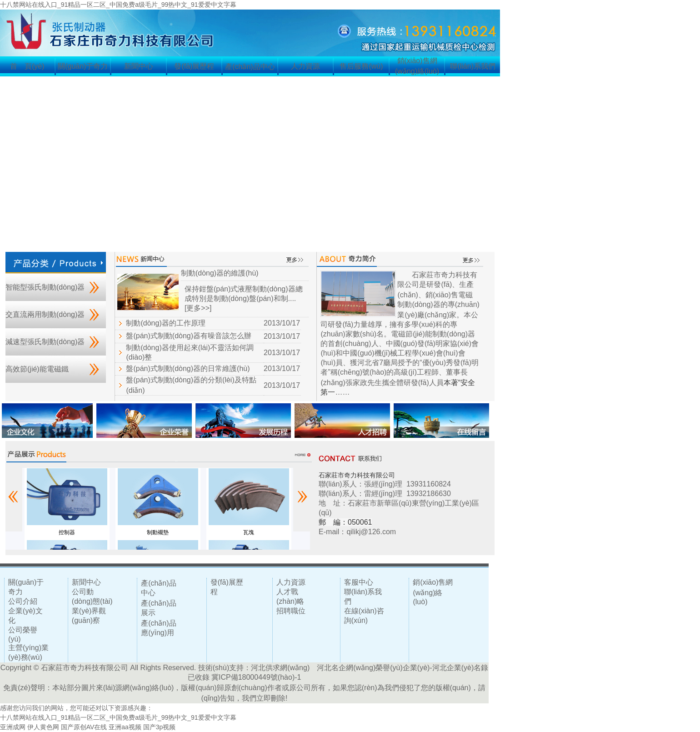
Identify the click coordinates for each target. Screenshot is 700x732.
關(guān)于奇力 (83, 66)
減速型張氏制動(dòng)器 (45, 342)
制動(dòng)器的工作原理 (165, 323)
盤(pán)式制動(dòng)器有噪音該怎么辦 (189, 336)
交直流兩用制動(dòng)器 (45, 314)
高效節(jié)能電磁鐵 (37, 369)
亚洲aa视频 (125, 727)
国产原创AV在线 (84, 727)
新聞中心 (139, 66)
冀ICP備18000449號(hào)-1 (256, 677)
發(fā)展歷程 (194, 66)
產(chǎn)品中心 (250, 67)
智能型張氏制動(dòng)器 (45, 287)
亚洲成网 (13, 727)
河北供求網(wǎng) (280, 668)
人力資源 (305, 66)
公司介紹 (23, 601)
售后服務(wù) (361, 66)
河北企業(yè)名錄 (460, 668)
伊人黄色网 (43, 727)
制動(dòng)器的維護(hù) (220, 273)
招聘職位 (291, 611)
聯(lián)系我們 (473, 66)
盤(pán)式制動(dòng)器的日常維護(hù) (188, 369)
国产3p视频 (160, 727)
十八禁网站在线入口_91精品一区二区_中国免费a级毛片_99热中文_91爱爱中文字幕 (118, 5)
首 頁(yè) (27, 66)
